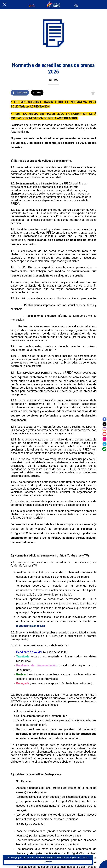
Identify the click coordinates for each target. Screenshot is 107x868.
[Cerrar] (4, 4)
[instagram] (104, 428)
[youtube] (104, 434)
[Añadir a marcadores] (93, 93)
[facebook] (104, 417)
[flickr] (104, 440)
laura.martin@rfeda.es (31, 626)
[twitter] (104, 423)
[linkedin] (104, 445)
